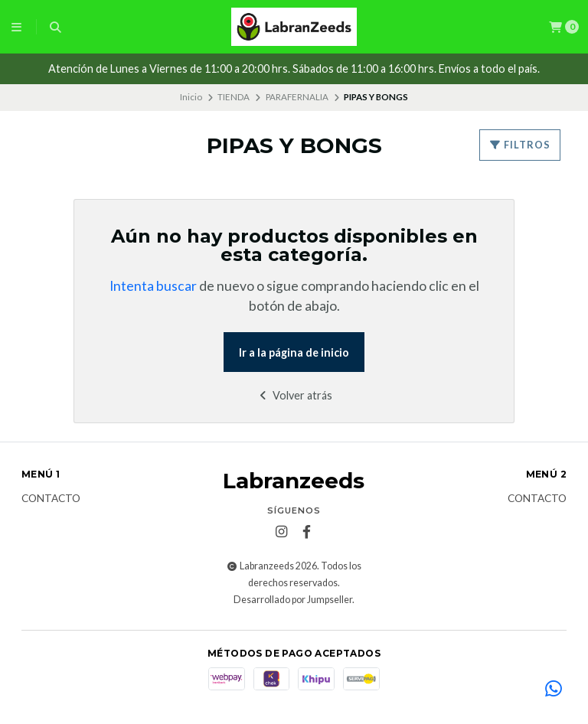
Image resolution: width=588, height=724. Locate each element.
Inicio (191, 97)
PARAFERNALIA (297, 97)
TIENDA (234, 97)
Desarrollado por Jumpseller (293, 600)
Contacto (51, 499)
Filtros (520, 145)
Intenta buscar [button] (153, 286)
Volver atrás (294, 395)
